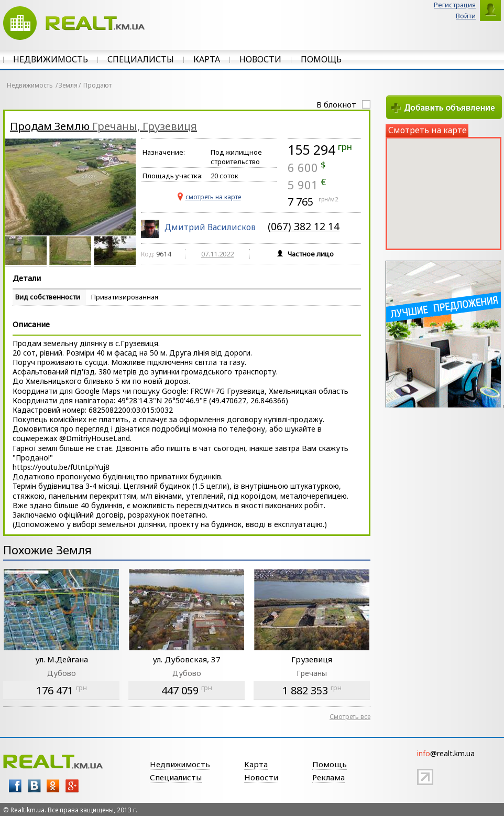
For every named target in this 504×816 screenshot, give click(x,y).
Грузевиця (312, 659)
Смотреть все (350, 717)
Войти (466, 16)
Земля (68, 85)
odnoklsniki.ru (53, 786)
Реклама (328, 777)
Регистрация (455, 5)
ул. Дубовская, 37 (187, 659)
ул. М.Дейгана (62, 659)
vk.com (34, 786)
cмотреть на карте (213, 197)
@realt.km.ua (446, 753)
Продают (97, 85)
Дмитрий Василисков (210, 227)
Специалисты (141, 59)
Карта (207, 59)
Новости (260, 59)
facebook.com (15, 786)
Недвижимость (51, 59)
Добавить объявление (444, 107)
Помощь (321, 59)
